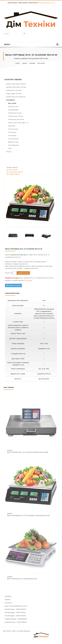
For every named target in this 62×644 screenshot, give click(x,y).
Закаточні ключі (13, 107)
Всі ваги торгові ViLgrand (15, 172)
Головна (17, 63)
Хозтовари (32, 63)
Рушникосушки (13, 129)
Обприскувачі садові (15, 113)
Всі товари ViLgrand (13, 174)
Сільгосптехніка (13, 139)
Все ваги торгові (12, 170)
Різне (10, 148)
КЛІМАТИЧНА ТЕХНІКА (14, 90)
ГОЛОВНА (8, 596)
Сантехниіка (12, 132)
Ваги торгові (41, 63)
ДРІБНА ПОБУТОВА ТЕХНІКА (16, 84)
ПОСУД (9, 152)
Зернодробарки (13, 110)
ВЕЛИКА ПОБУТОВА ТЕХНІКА (16, 87)
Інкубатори (12, 126)
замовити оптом (23, 273)
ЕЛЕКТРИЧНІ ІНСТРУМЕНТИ (16, 97)
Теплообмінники (13, 145)
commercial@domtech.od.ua (46, 3)
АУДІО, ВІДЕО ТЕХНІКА (14, 94)
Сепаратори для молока (16, 119)
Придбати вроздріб (13, 285)
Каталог (25, 63)
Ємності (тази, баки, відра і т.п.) (18, 123)
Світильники (12, 136)
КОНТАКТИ (8, 603)
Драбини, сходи (13, 142)
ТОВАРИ (7, 600)
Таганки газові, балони (16, 116)
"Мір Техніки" (28, 280)
